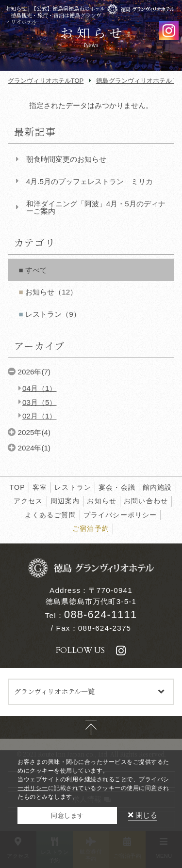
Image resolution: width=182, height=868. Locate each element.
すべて (36, 270)
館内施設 (157, 487)
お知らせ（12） (51, 292)
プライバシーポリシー (120, 515)
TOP (17, 487)
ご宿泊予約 (91, 528)
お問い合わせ (146, 501)
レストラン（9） (53, 314)
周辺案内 (65, 501)
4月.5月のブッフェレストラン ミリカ (90, 181)
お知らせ (102, 501)
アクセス (28, 501)
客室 (40, 487)
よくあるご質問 (50, 515)
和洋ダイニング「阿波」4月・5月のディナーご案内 (96, 207)
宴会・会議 (117, 487)
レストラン (73, 487)
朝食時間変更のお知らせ (66, 159)
